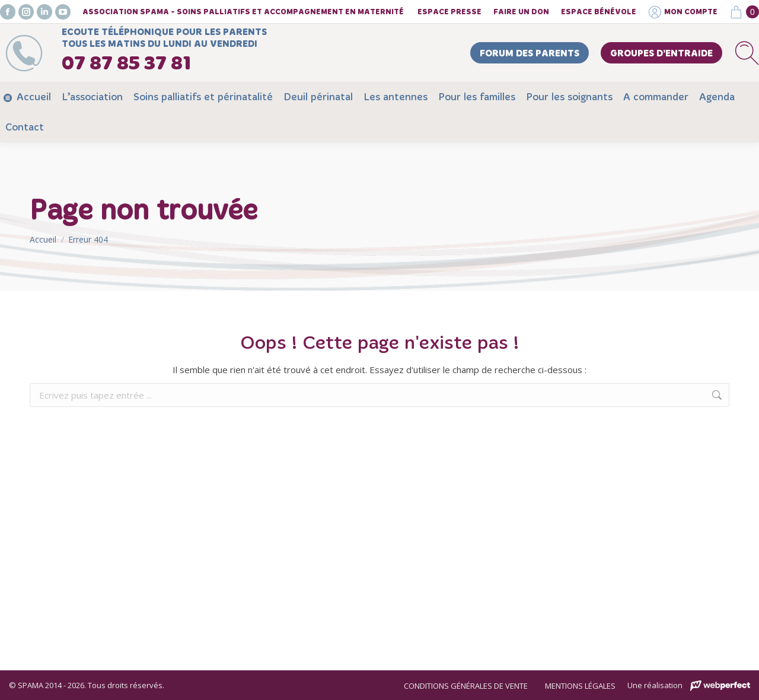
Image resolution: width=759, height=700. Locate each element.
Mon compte (683, 12)
